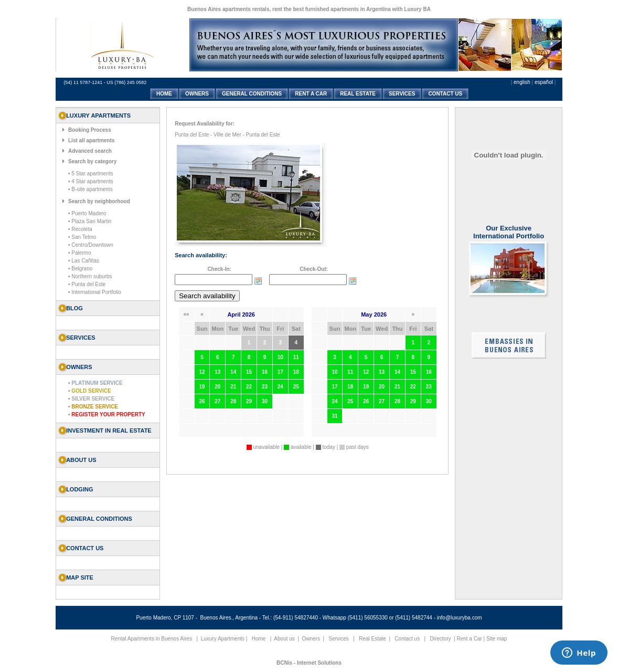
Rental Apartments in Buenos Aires (152, 639)
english (522, 82)
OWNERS (197, 94)
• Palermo (80, 253)
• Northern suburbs (90, 276)
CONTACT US (445, 94)
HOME (164, 94)
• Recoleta (80, 229)
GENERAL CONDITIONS (252, 94)
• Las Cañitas (84, 261)
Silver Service (93, 399)
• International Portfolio (95, 292)
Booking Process (90, 130)
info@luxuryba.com (460, 618)
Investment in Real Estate (109, 430)
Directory (440, 639)
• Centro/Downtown (91, 245)
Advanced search (90, 151)
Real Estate (372, 639)
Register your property (108, 414)
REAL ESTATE (358, 94)
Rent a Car (469, 639)
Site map (497, 639)
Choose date (258, 281)
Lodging (79, 489)
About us (81, 460)
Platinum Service (97, 383)
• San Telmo (82, 237)
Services (339, 639)
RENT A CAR (311, 94)
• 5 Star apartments (91, 174)
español (544, 82)
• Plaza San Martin (90, 221)
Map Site (80, 577)
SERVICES (402, 94)
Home (259, 639)
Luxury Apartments (223, 639)
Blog (74, 308)
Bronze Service (95, 407)
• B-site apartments (90, 189)
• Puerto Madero (87, 213)
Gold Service (91, 391)
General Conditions (99, 519)
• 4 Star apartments (91, 181)
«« (187, 314)
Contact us (85, 548)
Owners (311, 639)
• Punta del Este (87, 284)
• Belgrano (80, 269)
